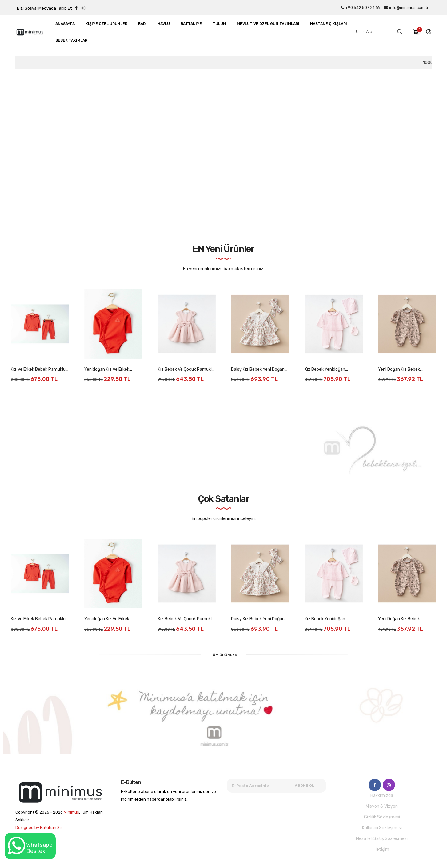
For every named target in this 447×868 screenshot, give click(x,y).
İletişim (382, 849)
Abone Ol (305, 786)
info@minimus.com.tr (406, 8)
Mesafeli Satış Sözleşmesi (382, 839)
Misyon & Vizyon (382, 806)
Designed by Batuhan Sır (39, 828)
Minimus (71, 812)
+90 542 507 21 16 (360, 8)
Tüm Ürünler (223, 655)
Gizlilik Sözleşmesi (382, 817)
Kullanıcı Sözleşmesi (382, 828)
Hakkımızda (382, 796)
